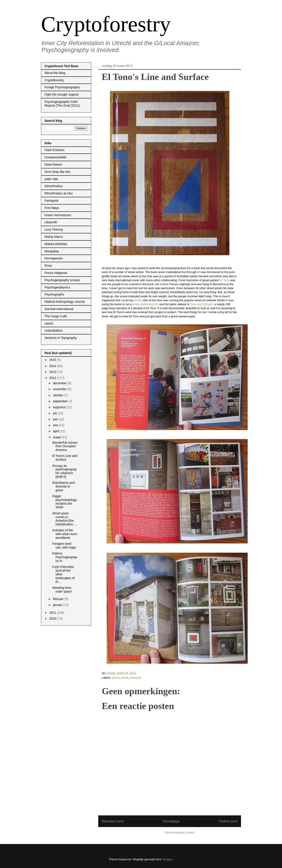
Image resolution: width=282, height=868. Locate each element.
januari (58, 605)
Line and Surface (202, 304)
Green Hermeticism (58, 215)
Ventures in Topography (61, 338)
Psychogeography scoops (62, 280)
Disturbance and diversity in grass (63, 486)
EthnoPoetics (54, 186)
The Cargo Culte (56, 316)
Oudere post (228, 821)
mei (56, 425)
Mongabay (52, 251)
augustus (60, 407)
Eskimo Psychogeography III (65, 557)
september (61, 401)
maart (57, 437)
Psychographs (54, 294)
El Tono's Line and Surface (65, 458)
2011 (53, 613)
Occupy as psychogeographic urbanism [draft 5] (64, 471)
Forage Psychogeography (62, 87)
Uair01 (49, 323)
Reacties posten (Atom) (180, 832)
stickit (125, 678)
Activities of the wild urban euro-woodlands (65, 534)
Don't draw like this (57, 172)
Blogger (167, 859)
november (60, 389)
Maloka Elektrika (56, 244)
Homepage (171, 821)
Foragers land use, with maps (64, 546)
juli (55, 413)
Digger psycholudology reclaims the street (65, 502)
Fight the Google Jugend (61, 94)
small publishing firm (146, 304)
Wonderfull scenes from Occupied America (65, 446)
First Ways (52, 208)
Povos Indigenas (56, 273)
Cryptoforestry (106, 24)
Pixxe (48, 266)
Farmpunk (51, 201)
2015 (53, 360)
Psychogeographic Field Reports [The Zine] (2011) (62, 104)
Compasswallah (55, 157)
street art (136, 678)
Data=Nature (53, 164)
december (60, 383)
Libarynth (51, 222)
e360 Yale (51, 179)
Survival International (59, 309)
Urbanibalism (54, 331)
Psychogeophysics (57, 287)
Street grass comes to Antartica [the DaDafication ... (64, 519)
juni (56, 419)
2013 (53, 372)
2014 (53, 366)
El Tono (225, 280)
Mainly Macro (54, 237)
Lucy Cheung (54, 229)
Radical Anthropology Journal (65, 302)
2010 (53, 619)
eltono (116, 678)
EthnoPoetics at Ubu (59, 193)
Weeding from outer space (62, 590)
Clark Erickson (54, 150)
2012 (53, 378)
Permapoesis (54, 258)
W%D (138, 300)
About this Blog (55, 73)
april (56, 431)
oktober (58, 395)
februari (58, 599)
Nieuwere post (113, 821)
